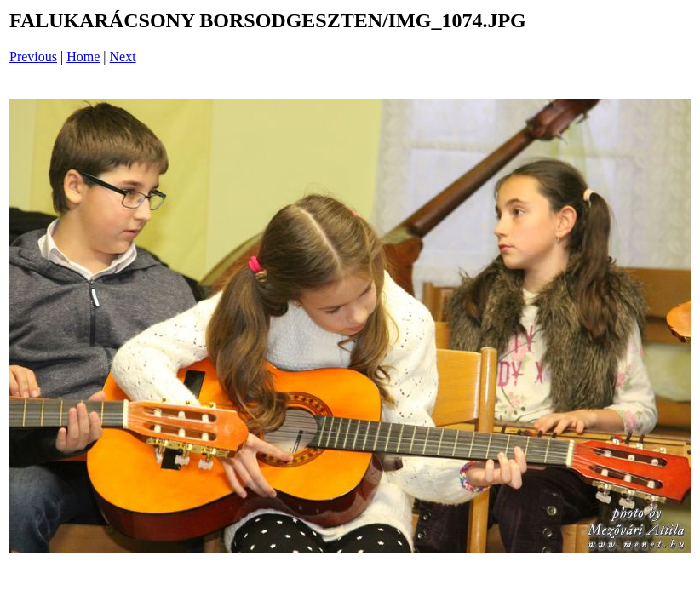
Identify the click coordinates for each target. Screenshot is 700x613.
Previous (33, 57)
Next (123, 57)
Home (83, 57)
